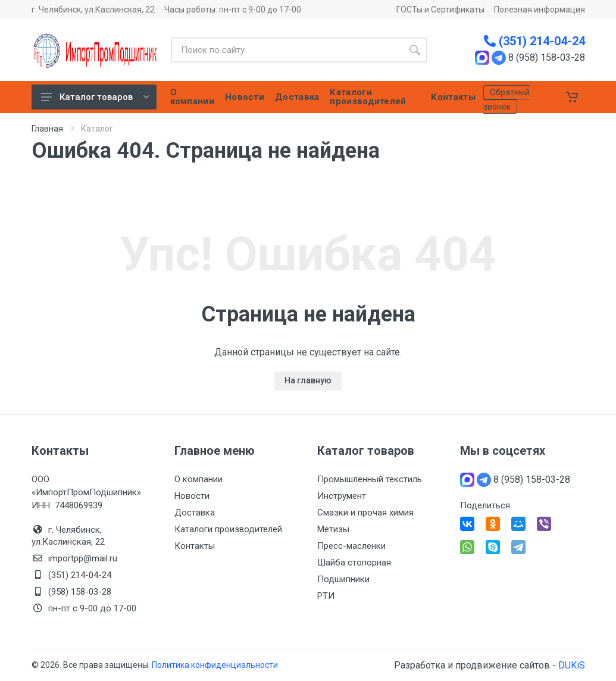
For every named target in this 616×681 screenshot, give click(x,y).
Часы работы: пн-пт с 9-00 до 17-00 (233, 10)
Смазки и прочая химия (365, 513)
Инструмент (342, 496)
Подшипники (343, 579)
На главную (308, 380)
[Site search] (287, 50)
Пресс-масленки (351, 546)
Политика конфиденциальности (215, 665)
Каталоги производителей (228, 529)
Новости (192, 496)
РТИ (326, 596)
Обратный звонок (506, 99)
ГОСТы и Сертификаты (440, 10)
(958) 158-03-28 (81, 592)
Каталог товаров (95, 97)
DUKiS (572, 665)
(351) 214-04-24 (534, 41)
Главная (47, 129)
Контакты (195, 546)
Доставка (195, 513)
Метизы (333, 529)
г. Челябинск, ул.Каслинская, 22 (93, 10)
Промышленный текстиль (370, 479)
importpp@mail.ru (83, 558)
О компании (198, 479)
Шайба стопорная (354, 563)
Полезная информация (540, 10)
